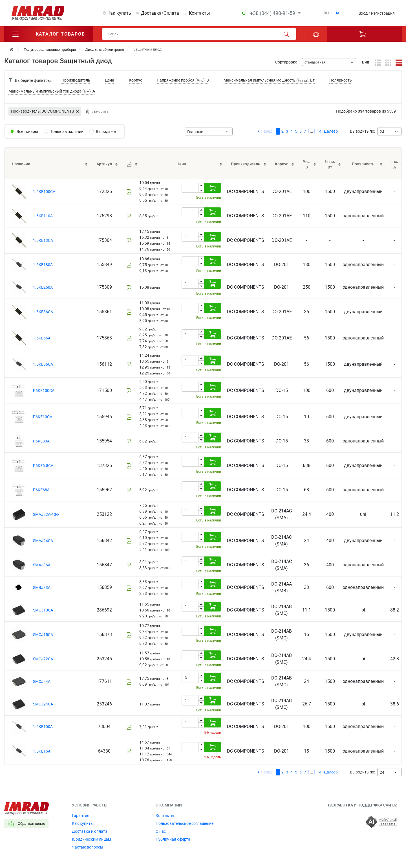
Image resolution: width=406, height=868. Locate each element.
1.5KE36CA (43, 312)
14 (319, 131)
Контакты (199, 13)
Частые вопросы (88, 847)
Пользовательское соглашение (185, 823)
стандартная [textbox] (315, 62)
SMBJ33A (42, 588)
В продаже (106, 131)
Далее (329, 131)
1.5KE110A (43, 216)
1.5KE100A (43, 727)
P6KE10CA (43, 417)
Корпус (135, 80)
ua (337, 13)
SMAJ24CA (43, 541)
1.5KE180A (43, 265)
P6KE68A (41, 490)
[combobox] (329, 62)
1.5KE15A (42, 751)
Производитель (76, 80)
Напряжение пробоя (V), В (183, 81)
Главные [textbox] (195, 132)
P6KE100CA (44, 391)
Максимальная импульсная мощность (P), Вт (269, 81)
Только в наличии (67, 131)
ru (326, 13)
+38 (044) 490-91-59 (273, 13)
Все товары (27, 131)
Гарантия (81, 816)
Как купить (119, 13)
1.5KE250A (43, 287)
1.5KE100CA (44, 192)
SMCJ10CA (43, 610)
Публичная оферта (173, 839)
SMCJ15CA (43, 635)
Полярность (341, 80)
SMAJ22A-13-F (46, 514)
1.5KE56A (42, 338)
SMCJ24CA (43, 704)
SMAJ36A (42, 565)
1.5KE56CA (43, 364)
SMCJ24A (42, 681)
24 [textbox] (382, 132)
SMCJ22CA (43, 659)
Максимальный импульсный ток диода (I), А (52, 92)
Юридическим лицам (91, 839)
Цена (110, 80)
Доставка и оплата (90, 831)
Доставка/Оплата (160, 13)
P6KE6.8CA (43, 466)
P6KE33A (41, 441)
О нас (161, 831)
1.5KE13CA (43, 240)
